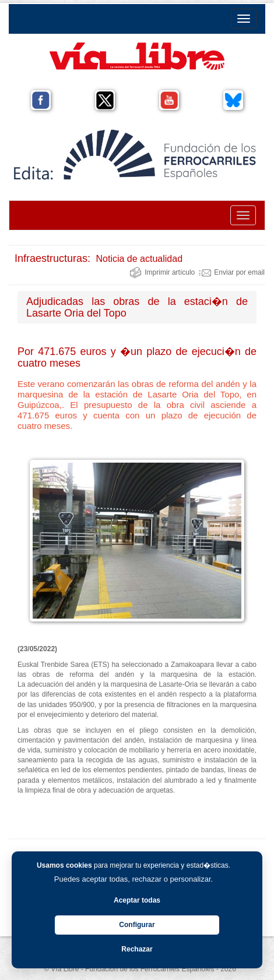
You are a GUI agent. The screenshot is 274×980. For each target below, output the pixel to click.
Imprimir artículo (162, 272)
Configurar (137, 925)
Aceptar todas (137, 900)
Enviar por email (232, 272)
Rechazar (137, 949)
